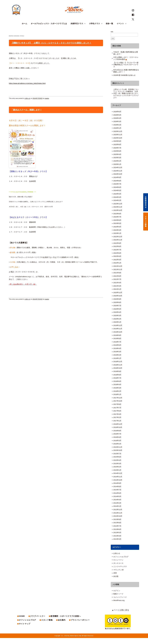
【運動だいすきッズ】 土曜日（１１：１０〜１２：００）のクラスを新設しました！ (51, 49)
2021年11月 (118, 276)
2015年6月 (117, 463)
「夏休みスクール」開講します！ (26, 116)
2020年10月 (118, 302)
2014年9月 (117, 489)
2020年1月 (117, 328)
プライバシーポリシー (79, 626)
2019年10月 (118, 338)
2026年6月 (117, 118)
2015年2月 (117, 473)
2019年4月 (117, 354)
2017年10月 (118, 407)
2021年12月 (118, 272)
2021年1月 (117, 295)
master (47, 104)
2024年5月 (117, 197)
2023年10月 (118, 216)
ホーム (24, 30)
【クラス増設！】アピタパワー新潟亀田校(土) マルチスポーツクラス (126, 71)
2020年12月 (118, 299)
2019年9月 (117, 341)
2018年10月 (118, 374)
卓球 (115, 579)
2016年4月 (117, 443)
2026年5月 (117, 121)
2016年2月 (117, 450)
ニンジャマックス (120, 572)
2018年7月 (117, 384)
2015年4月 (117, 466)
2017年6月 (117, 417)
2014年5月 (117, 502)
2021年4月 (117, 289)
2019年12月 (118, 331)
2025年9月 (117, 147)
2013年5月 (117, 539)
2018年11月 (118, 371)
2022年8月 (117, 253)
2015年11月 (118, 453)
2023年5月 (117, 229)
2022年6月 (117, 259)
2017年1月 (117, 427)
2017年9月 (117, 410)
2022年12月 (118, 243)
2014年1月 (117, 512)
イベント (121, 30)
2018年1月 (117, 400)
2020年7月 (117, 312)
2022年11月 (118, 246)
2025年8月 (117, 151)
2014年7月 (117, 496)
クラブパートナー (37, 622)
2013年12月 (118, 516)
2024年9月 (117, 183)
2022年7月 (117, 256)
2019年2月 (117, 361)
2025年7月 (117, 154)
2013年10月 (118, 522)
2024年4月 (117, 200)
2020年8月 (117, 308)
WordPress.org (119, 607)
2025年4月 (117, 160)
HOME (22, 622)
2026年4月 (117, 124)
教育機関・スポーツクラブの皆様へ (65, 622)
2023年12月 (118, 210)
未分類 (116, 582)
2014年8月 (117, 493)
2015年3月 (117, 470)
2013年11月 (118, 519)
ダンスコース (118, 569)
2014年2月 (117, 509)
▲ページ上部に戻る (122, 616)
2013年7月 (117, 532)
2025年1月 (117, 170)
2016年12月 (118, 430)
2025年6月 (117, 157)
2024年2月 (117, 206)
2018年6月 (117, 387)
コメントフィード (120, 603)
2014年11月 (118, 483)
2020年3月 (117, 322)
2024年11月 (118, 177)
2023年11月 (118, 213)
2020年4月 (117, 318)
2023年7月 (117, 223)
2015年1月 (117, 476)
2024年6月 (117, 193)
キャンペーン (118, 566)
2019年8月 (117, 345)
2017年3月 (117, 420)
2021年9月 (117, 279)
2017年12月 (118, 404)
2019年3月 (117, 358)
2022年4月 (117, 262)
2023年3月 (117, 236)
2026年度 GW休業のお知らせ (124, 81)
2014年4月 (117, 506)
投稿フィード (118, 600)
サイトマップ (25, 630)
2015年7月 (117, 460)
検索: (112, 38)
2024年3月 (117, 203)
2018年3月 (117, 394)
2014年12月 (118, 479)
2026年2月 (117, 131)
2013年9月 (117, 525)
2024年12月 (118, 174)
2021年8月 (117, 282)
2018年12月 (118, 368)
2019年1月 (117, 364)
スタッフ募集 (47, 626)
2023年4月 (117, 233)
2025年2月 (117, 167)
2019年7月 (117, 348)
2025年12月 (118, 137)
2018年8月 (117, 381)
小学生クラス (96, 30)
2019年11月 (118, 335)
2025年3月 (117, 164)
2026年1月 (117, 134)
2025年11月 (118, 141)
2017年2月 (117, 423)
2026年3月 (117, 128)
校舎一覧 (109, 30)
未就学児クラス (78, 30)
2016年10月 (118, 433)
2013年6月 (117, 535)
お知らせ (27, 104)
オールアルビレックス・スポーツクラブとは (49, 30)
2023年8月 (117, 220)
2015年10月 (118, 456)
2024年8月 (117, 187)
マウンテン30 (118, 576)
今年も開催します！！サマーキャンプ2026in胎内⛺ (126, 64)
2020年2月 (117, 325)
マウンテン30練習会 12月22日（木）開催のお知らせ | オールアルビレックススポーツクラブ (126, 99)
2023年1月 (117, 239)
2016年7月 (117, 440)
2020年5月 (117, 315)
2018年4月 (117, 391)
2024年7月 (117, 190)
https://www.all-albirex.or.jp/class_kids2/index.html (27, 89)
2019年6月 (117, 351)
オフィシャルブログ (121, 563)
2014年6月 (117, 499)
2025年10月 (118, 144)
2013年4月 (117, 542)
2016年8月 (117, 437)
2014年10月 (118, 486)
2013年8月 (117, 529)
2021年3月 (117, 292)
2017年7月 (117, 414)
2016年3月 (117, 447)
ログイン (117, 597)
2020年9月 (117, 305)
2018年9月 (117, 377)
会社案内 (61, 626)
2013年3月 (117, 545)
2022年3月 (117, 266)
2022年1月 (117, 269)
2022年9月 (117, 249)
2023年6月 (117, 226)
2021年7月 (117, 285)
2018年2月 (117, 397)
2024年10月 (118, 180)
